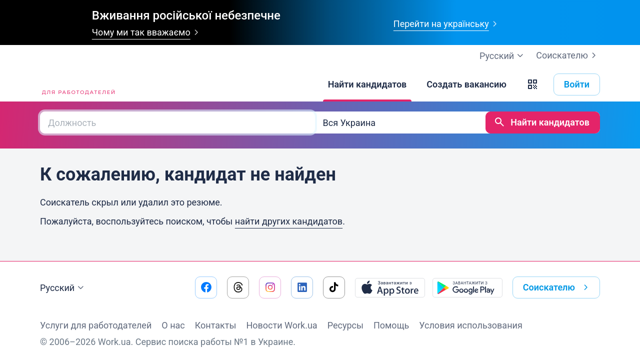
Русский (63, 288)
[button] (532, 84)
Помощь (391, 325)
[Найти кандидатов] (367, 84)
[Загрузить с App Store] (390, 287)
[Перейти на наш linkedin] (302, 287)
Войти (577, 84)
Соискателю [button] (557, 287)
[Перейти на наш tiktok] (334, 287)
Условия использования (471, 325)
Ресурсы (345, 325)
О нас (173, 325)
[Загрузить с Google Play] (467, 287)
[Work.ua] (77, 84)
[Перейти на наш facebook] (206, 287)
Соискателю (568, 55)
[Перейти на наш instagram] (270, 287)
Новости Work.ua (281, 325)
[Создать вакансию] (466, 84)
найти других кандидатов (289, 221)
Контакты (216, 325)
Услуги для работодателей (96, 325)
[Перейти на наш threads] (238, 287)
